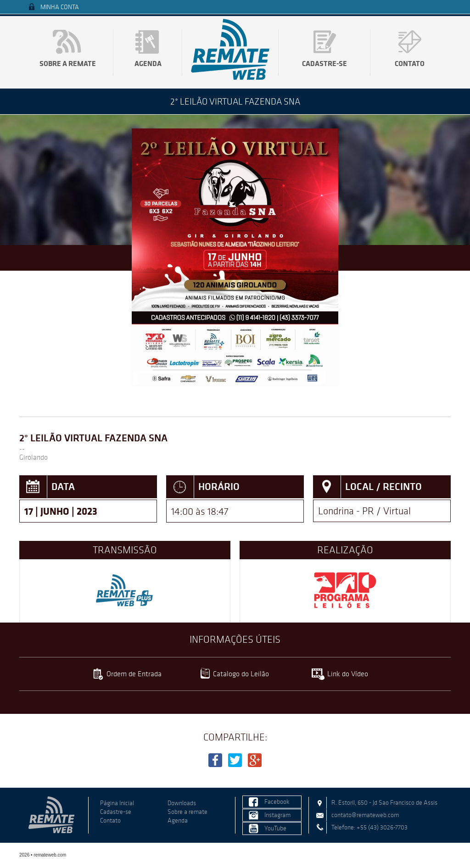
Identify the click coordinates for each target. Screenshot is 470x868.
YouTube (275, 828)
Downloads (182, 803)
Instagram (277, 815)
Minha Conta (60, 7)
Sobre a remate (68, 63)
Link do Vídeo (348, 674)
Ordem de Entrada (134, 674)
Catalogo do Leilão (241, 674)
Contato (410, 63)
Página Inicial (117, 803)
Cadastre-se (325, 63)
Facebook (277, 802)
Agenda (148, 63)
